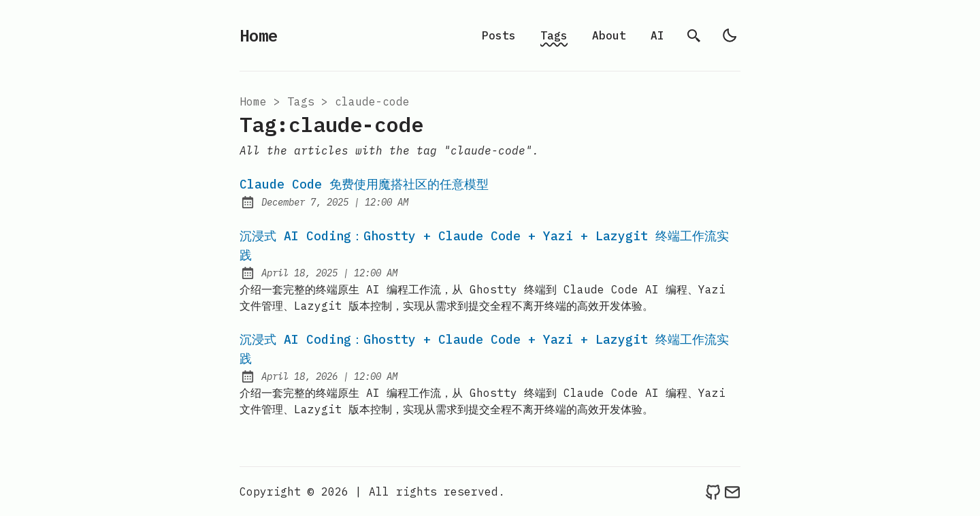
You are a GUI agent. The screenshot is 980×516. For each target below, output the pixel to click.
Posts (499, 35)
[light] (730, 35)
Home (259, 35)
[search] (694, 35)
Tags (554, 35)
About (609, 35)
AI (657, 35)
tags (301, 101)
